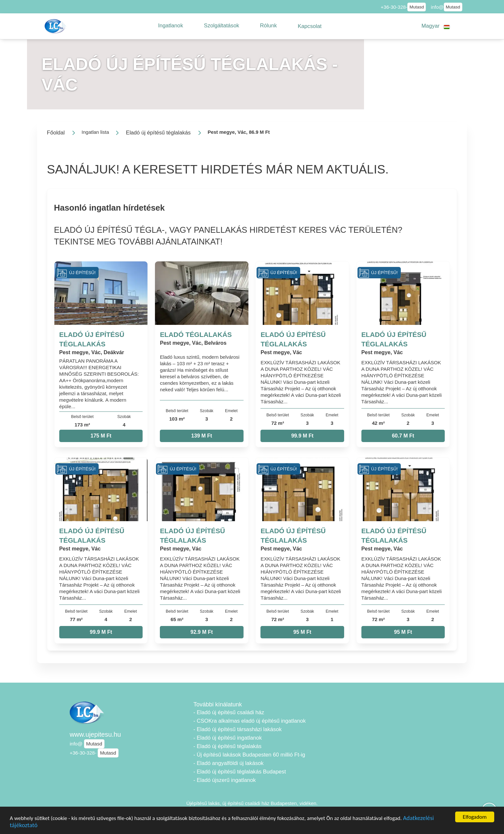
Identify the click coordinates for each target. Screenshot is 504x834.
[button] (170, 26)
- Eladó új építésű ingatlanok (228, 738)
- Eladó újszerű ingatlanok (224, 780)
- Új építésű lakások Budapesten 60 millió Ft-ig (249, 755)
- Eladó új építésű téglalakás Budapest (240, 772)
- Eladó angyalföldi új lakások (229, 763)
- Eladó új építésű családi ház (229, 712)
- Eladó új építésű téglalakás (227, 746)
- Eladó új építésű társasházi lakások (238, 729)
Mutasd (417, 7)
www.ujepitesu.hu (95, 734)
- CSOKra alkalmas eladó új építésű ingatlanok (250, 721)
